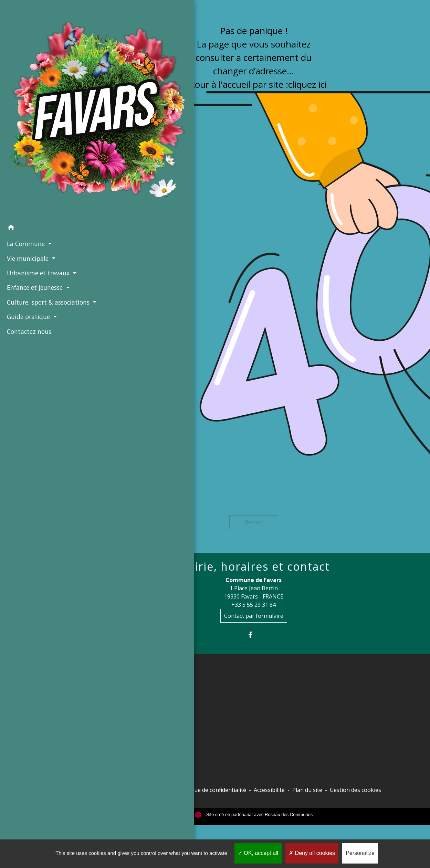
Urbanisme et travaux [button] (36, 160)
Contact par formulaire (254, 616)
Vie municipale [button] (27, 145)
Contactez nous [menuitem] (27, 236)
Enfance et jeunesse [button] (34, 183)
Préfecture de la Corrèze (137, 698)
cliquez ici (307, 84)
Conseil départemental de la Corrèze (141, 716)
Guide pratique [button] (28, 222)
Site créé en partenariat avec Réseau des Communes (254, 814)
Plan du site (307, 790)
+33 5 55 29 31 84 (254, 605)
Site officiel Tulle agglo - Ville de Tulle (146, 738)
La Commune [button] (25, 130)
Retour (254, 522)
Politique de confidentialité (212, 790)
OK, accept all (258, 853)
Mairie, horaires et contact (254, 567)
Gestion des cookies (355, 790)
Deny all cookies (312, 853)
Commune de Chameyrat (137, 755)
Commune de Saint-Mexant (140, 769)
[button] (39, 115)
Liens (120, 681)
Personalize (360, 853)
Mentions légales (148, 790)
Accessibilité (269, 790)
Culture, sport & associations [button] (28, 202)
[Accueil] (39, 54)
